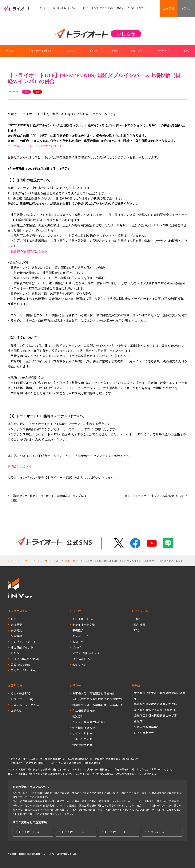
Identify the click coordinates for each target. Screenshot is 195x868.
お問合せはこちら (20, 466)
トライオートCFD (134, 9)
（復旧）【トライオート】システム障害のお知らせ (153, 496)
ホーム (10, 51)
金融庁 (138, 721)
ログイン (186, 9)
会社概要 (16, 624)
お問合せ (119, 9)
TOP (11, 561)
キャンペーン (74, 9)
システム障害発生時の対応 (90, 722)
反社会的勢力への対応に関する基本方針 (98, 699)
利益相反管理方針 (84, 710)
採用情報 (16, 636)
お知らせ (16, 653)
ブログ (103, 9)
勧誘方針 (78, 716)
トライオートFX (83, 619)
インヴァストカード (24, 642)
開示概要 (16, 630)
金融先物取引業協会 (147, 727)
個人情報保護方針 (84, 728)
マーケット (163, 51)
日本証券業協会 (144, 733)
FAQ (111, 9)
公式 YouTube (82, 659)
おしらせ (137, 51)
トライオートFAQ (22, 699)
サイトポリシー (82, 733)
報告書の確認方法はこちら (29, 251)
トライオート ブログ (49, 561)
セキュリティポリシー (87, 739)
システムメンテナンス (25, 705)
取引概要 (61, 9)
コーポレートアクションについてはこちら (37, 146)
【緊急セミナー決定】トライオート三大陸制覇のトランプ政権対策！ (49, 498)
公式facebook (20, 665)
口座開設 (168, 9)
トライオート (25, 561)
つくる (71, 51)
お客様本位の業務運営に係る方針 (94, 693)
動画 (114, 51)
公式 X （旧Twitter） (87, 653)
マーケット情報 (90, 9)
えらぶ (93, 51)
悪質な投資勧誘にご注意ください (155, 704)
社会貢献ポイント (22, 647)
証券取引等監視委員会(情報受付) (155, 710)
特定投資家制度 (82, 745)
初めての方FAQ (21, 693)
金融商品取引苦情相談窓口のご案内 (157, 715)
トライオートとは (46, 9)
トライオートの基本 (40, 51)
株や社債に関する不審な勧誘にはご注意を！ (160, 696)
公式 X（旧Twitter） (24, 670)
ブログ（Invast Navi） (26, 659)
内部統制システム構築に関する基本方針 (98, 705)
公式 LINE (79, 665)
